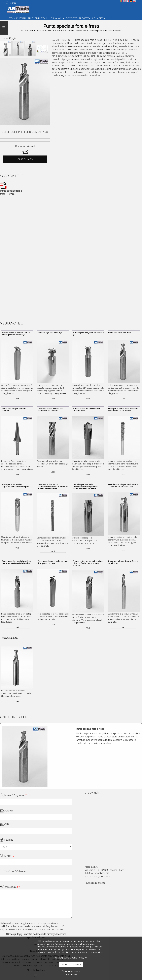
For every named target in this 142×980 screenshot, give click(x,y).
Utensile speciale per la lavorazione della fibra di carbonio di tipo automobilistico (52, 487)
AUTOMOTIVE (70, 18)
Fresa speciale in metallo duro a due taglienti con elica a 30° (16, 334)
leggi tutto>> (9, 393)
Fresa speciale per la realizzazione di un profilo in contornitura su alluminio (88, 563)
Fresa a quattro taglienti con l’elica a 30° (88, 334)
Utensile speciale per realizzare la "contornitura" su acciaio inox (123, 485)
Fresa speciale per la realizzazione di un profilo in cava (52, 562)
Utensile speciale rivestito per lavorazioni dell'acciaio (50, 410)
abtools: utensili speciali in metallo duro (46, 31)
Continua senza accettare (71, 973)
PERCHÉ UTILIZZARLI (38, 18)
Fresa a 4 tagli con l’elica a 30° (50, 332)
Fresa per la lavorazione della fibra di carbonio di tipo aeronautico (123, 410)
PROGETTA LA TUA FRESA (92, 18)
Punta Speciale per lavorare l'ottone (14, 410)
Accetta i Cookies (71, 964)
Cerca (13, 3)
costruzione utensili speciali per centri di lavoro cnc (95, 31)
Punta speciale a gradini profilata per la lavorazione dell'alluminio (16, 562)
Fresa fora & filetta (10, 638)
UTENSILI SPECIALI (17, 18)
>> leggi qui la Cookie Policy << (71, 958)
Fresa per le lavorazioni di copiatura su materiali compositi (16, 485)
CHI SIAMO (56, 18)
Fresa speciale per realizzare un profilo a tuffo (87, 410)
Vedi (17, 399)
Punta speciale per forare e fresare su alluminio (123, 562)
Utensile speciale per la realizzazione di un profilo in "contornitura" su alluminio (85, 487)
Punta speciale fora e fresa (120, 332)
